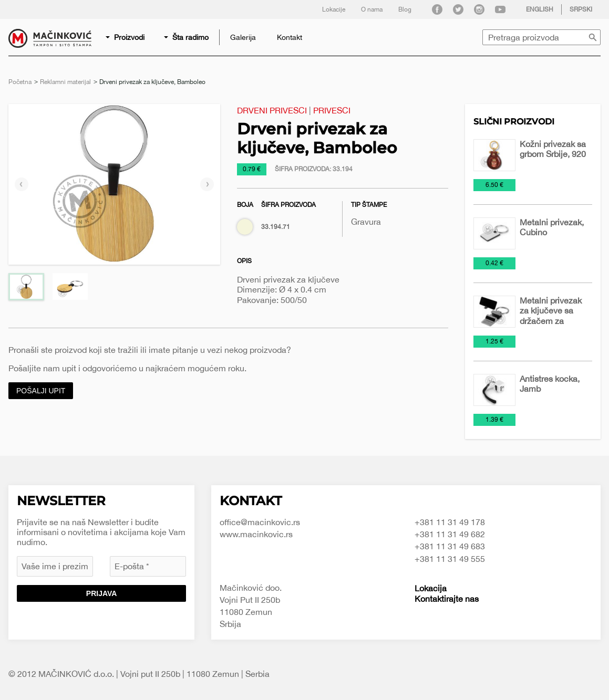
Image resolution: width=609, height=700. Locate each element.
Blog (405, 9)
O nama (372, 9)
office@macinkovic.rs (260, 522)
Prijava (102, 593)
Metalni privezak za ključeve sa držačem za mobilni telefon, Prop (551, 321)
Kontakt (290, 37)
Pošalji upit (41, 391)
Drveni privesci (272, 110)
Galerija (243, 37)
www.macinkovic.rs (256, 534)
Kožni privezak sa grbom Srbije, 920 (553, 149)
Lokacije (334, 9)
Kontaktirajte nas (447, 599)
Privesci (332, 110)
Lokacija (431, 588)
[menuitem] (126, 37)
